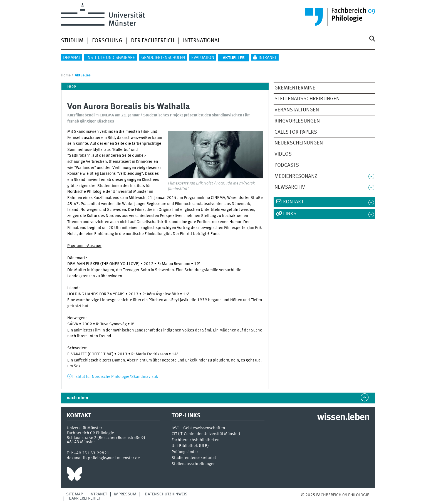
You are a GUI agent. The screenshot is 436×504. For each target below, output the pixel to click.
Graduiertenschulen (163, 58)
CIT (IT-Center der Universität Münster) (206, 434)
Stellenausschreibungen (307, 99)
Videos (283, 154)
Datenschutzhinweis (166, 494)
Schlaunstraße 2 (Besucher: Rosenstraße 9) (106, 438)
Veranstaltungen (297, 110)
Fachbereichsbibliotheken (195, 440)
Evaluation (203, 58)
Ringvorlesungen (297, 121)
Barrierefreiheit (85, 498)
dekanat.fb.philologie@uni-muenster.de (103, 458)
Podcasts (287, 165)
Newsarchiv (290, 187)
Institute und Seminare (111, 58)
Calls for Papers (296, 132)
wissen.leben (343, 418)
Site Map (75, 494)
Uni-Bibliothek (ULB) (190, 446)
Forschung (107, 41)
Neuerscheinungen (299, 143)
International (202, 41)
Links (290, 214)
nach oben (77, 398)
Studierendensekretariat (194, 458)
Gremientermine (295, 88)
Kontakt (293, 202)
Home (66, 75)
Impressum (125, 494)
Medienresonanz (296, 176)
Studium (72, 41)
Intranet (267, 58)
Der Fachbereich (153, 41)
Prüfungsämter (185, 452)
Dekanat (72, 58)
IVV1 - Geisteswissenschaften (198, 428)
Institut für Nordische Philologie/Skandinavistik (115, 377)
